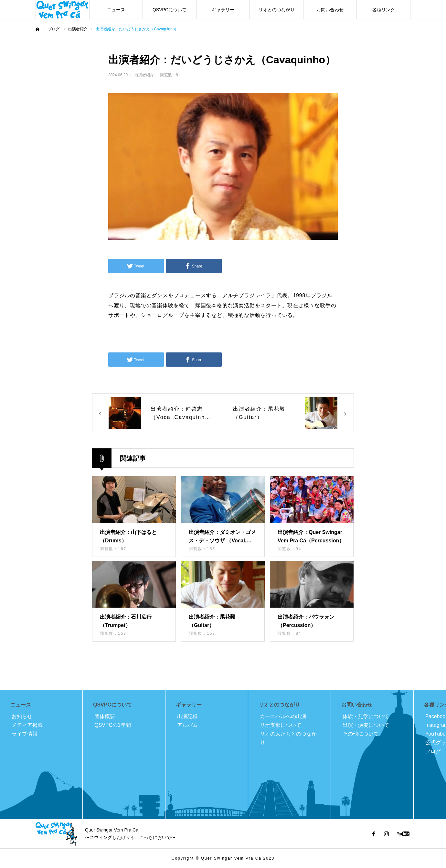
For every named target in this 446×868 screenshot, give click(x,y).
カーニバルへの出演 (283, 716)
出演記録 (187, 716)
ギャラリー (223, 10)
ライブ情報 (25, 734)
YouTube (435, 734)
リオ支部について (281, 725)
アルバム (187, 725)
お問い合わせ (330, 10)
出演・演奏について (366, 725)
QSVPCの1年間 (113, 725)
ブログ (433, 751)
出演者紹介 (144, 75)
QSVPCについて (170, 10)
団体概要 (105, 716)
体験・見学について (366, 716)
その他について (361, 734)
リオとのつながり (277, 10)
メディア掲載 (27, 725)
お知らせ (22, 716)
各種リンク (384, 10)
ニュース (116, 10)
